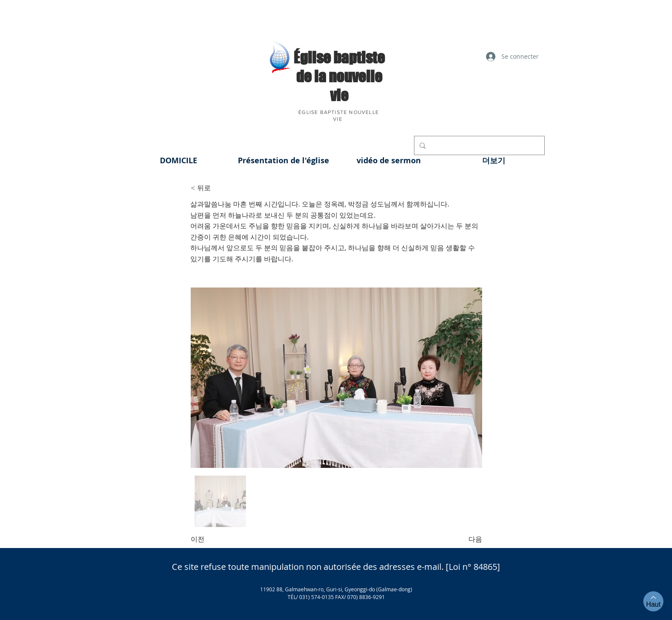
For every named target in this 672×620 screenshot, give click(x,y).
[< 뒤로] (219, 188)
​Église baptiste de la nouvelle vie (339, 76)
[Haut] (653, 601)
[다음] (461, 539)
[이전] (219, 539)
